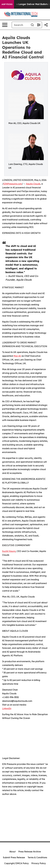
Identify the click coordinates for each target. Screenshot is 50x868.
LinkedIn (7, 708)
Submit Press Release (14, 857)
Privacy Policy (39, 863)
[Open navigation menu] (5, 25)
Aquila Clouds (33, 184)
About (12, 852)
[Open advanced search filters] (39, 25)
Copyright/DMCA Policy (16, 863)
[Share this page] (46, 25)
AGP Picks (7, 4)
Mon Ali (17, 356)
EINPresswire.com (13, 184)
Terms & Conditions (37, 857)
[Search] (20, 25)
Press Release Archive (30, 852)
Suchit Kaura (9, 551)
